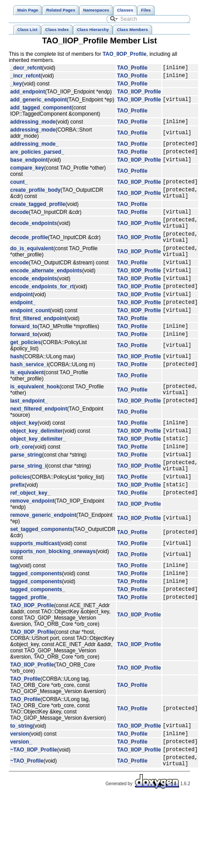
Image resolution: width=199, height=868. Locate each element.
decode (19, 226)
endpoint (21, 323)
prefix (17, 538)
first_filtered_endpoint (38, 350)
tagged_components (36, 632)
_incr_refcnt (25, 78)
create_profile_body (35, 202)
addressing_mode (33, 127)
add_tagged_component (41, 112)
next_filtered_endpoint (39, 450)
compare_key (27, 177)
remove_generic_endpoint (43, 570)
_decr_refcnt (26, 69)
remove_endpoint (32, 555)
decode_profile (29, 256)
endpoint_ (23, 333)
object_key (24, 465)
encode (19, 286)
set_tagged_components (41, 584)
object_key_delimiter (36, 474)
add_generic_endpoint (38, 103)
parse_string (26, 502)
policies (20, 528)
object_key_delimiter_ (38, 484)
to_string (21, 789)
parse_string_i (28, 515)
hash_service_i (29, 401)
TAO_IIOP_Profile (124, 54)
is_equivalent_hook (35, 425)
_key (16, 86)
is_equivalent (27, 410)
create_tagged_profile (38, 217)
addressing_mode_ (34, 150)
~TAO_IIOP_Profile (34, 817)
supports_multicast (35, 599)
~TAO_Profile (27, 830)
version (20, 798)
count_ (19, 192)
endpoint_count (30, 342)
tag (14, 622)
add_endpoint (28, 94)
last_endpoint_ (29, 442)
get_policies (25, 377)
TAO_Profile (132, 69)
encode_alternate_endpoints (46, 295)
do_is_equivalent (32, 270)
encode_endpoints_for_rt (42, 314)
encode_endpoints (34, 305)
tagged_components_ (38, 650)
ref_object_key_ (30, 547)
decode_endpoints (34, 239)
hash (16, 392)
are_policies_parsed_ (37, 159)
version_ (21, 808)
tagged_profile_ (30, 659)
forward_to (24, 359)
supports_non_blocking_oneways (53, 607)
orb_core (21, 493)
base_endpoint (29, 169)
